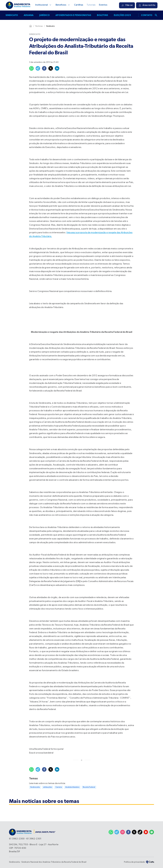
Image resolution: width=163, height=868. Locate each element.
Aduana (29, 15)
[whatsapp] (31, 68)
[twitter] (51, 68)
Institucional (44, 5)
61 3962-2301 (34, 839)
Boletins (102, 15)
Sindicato (12, 15)
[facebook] (44, 68)
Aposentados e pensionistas (73, 15)
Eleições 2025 (122, 15)
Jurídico (44, 15)
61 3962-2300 (17, 839)
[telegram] (38, 68)
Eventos (103, 5)
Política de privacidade (134, 862)
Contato (147, 15)
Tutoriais (91, 5)
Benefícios (63, 5)
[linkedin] (57, 68)
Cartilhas (79, 5)
